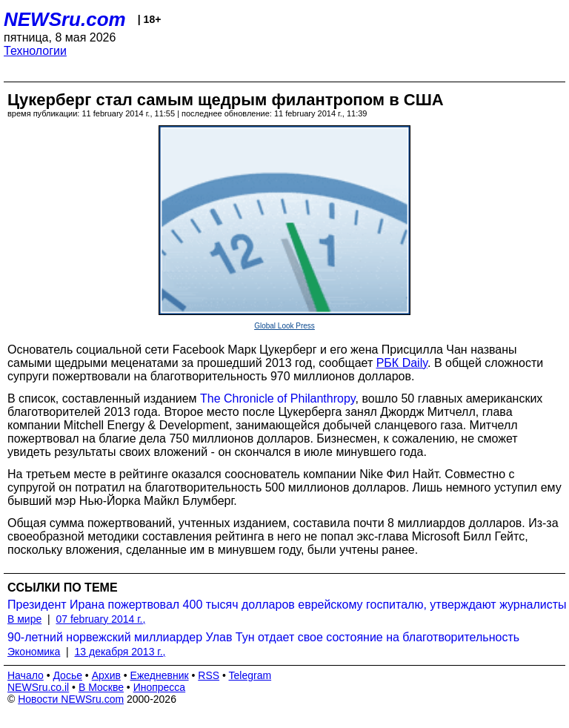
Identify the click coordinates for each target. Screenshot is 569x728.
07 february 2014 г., (100, 619)
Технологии (35, 51)
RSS (209, 675)
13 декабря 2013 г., (120, 652)
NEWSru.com (65, 19)
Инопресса (160, 687)
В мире (24, 619)
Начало (26, 675)
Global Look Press (284, 326)
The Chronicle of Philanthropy (278, 398)
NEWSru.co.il (38, 687)
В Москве (101, 687)
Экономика (34, 652)
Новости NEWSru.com (71, 699)
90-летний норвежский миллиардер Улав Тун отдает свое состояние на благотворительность (263, 637)
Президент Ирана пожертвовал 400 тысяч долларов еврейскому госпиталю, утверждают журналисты (287, 605)
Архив (106, 675)
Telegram (250, 675)
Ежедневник (160, 675)
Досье (67, 675)
